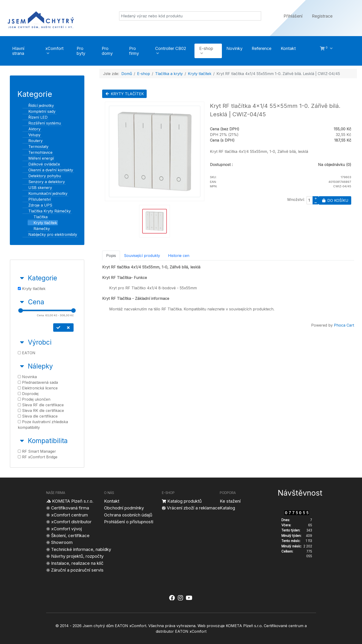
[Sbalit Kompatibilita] (22, 441)
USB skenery (37, 188)
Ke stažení (230, 501)
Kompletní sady (39, 111)
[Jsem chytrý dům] (41, 19)
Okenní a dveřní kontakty (48, 170)
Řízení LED (35, 117)
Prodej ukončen (34, 399)
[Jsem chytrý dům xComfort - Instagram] (180, 598)
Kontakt (112, 501)
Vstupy (32, 135)
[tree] (47, 170)
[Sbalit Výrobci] (22, 342)
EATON (27, 353)
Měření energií (38, 158)
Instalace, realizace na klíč (77, 563)
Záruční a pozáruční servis (77, 570)
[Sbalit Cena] (22, 302)
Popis (111, 256)
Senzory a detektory (44, 182)
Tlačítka (38, 217)
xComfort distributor (71, 522)
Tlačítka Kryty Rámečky (47, 211)
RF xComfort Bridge (38, 457)
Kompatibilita (48, 441)
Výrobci (40, 342)
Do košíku (335, 200)
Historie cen (179, 256)
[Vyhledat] (190, 16)
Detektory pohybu (42, 176)
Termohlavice (38, 152)
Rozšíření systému (42, 123)
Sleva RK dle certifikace (41, 411)
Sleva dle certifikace (38, 416)
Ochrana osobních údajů (128, 515)
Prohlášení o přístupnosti (129, 522)
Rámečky (39, 229)
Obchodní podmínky (124, 508)
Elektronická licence (38, 388)
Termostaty (36, 147)
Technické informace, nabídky (81, 549)
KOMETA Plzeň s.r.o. (73, 501)
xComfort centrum (69, 515)
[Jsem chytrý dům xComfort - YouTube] (189, 598)
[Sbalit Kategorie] (22, 278)
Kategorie (43, 278)
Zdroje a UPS (37, 205)
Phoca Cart (344, 325)
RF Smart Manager (37, 451)
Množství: (296, 200)
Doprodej (28, 394)
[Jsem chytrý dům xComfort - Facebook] (172, 598)
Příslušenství (37, 199)
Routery (33, 141)
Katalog (227, 508)
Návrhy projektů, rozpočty (77, 556)
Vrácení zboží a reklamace (193, 508)
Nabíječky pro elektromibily (50, 234)
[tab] (47, 282)
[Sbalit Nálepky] (22, 366)
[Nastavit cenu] (58, 328)
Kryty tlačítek (42, 223)
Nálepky (40, 366)
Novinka (27, 377)
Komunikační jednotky (45, 193)
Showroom (62, 542)
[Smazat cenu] (68, 328)
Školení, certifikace (70, 535)
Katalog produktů (185, 501)
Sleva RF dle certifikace (41, 405)
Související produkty (142, 256)
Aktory (32, 129)
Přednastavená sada (38, 382)
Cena (36, 302)
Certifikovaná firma (70, 508)
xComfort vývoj (66, 529)
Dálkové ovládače (41, 164)
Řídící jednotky (38, 105)
